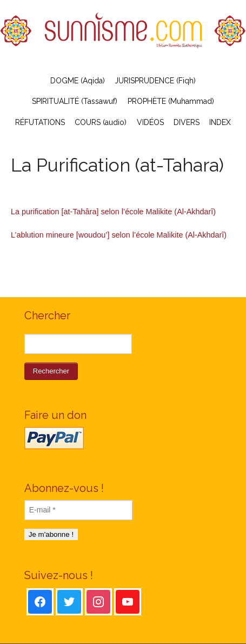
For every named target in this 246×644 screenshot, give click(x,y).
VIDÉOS (150, 122)
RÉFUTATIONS (40, 122)
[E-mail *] (78, 510)
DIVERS (187, 122)
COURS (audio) (101, 122)
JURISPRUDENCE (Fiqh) (155, 81)
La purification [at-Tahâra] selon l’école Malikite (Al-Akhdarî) (113, 212)
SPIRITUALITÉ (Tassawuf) (75, 101)
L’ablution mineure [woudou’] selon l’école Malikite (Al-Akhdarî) (119, 235)
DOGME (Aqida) (78, 81)
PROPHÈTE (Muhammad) (171, 101)
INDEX (220, 122)
